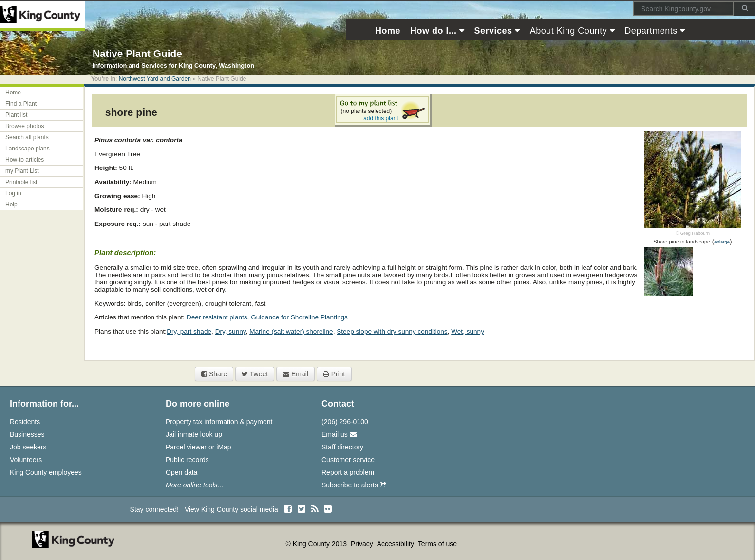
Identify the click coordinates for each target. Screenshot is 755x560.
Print (334, 374)
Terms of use (437, 544)
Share (214, 374)
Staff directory (342, 447)
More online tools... (194, 485)
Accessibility (396, 544)
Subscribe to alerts (354, 485)
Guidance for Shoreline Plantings (299, 317)
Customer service (348, 460)
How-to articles (25, 160)
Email (295, 374)
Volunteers (26, 460)
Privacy (363, 544)
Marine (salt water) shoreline (291, 331)
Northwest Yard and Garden (155, 79)
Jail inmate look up (194, 434)
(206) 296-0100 (345, 422)
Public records (187, 460)
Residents (25, 422)
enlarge (722, 242)
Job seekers (28, 447)
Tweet (255, 374)
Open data (181, 472)
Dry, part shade (189, 331)
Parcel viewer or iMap (198, 447)
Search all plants (27, 137)
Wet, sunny (468, 331)
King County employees (46, 472)
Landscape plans (28, 149)
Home (13, 93)
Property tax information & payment (219, 422)
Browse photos (25, 126)
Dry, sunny (231, 331)
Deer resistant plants (217, 317)
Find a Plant (21, 104)
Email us (339, 434)
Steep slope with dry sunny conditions (392, 331)
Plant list (16, 115)
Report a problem (348, 472)
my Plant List (22, 171)
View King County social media (231, 509)
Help (11, 205)
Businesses (27, 434)
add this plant (381, 118)
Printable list (21, 182)
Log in (13, 193)
